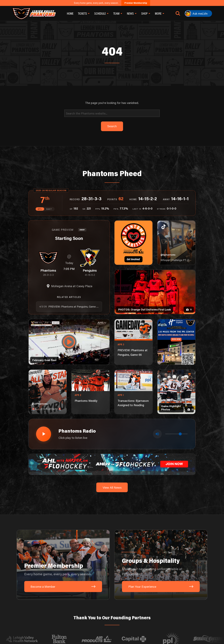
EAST (49, 209)
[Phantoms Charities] (133, 243)
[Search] (112, 113)
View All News (112, 486)
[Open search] (178, 13)
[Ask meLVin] (198, 13)
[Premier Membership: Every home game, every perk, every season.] (63, 564)
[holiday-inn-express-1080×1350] (176, 342)
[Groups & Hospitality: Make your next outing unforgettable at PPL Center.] (161, 564)
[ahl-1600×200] (112, 463)
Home (70, 13)
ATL (40, 209)
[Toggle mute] (157, 433)
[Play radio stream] (43, 434)
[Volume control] (176, 433)
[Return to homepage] (34, 13)
